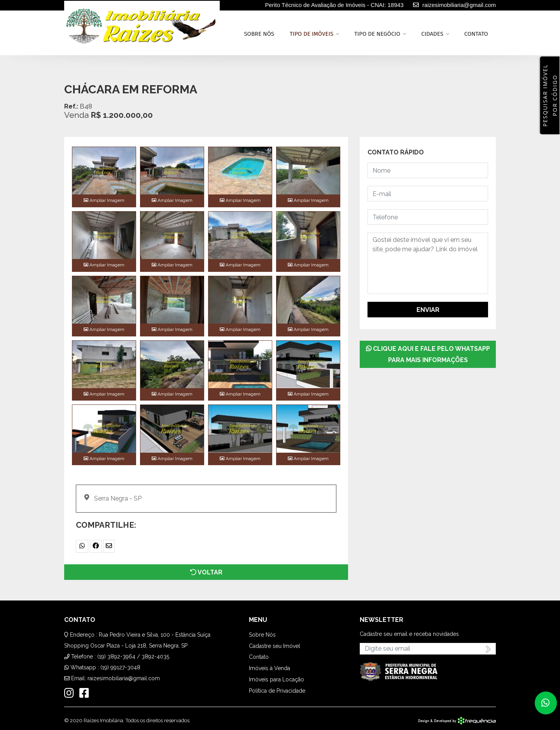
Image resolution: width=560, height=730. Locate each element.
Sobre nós (259, 34)
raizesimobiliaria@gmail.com (124, 678)
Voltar (206, 572)
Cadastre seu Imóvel (275, 646)
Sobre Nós (262, 635)
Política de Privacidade (277, 691)
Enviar (428, 310)
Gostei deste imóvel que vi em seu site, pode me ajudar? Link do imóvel (428, 263)
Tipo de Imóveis (314, 34)
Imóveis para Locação (276, 679)
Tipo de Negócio (380, 34)
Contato (476, 34)
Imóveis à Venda (269, 668)
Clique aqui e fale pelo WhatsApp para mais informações (428, 354)
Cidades (435, 34)
